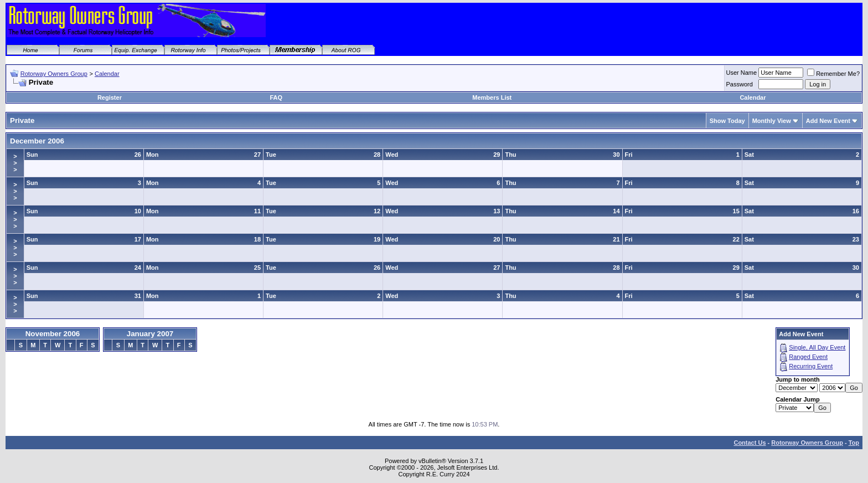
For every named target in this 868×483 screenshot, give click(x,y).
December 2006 (37, 141)
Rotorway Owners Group (54, 74)
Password (740, 84)
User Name (742, 73)
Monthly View (772, 121)
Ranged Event (808, 357)
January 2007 (150, 334)
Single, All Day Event (817, 347)
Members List (492, 97)
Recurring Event (811, 366)
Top (854, 443)
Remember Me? (833, 74)
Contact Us (750, 443)
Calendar (107, 74)
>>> (15, 163)
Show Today (727, 121)
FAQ (276, 97)
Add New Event (828, 121)
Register (110, 97)
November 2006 (53, 334)
